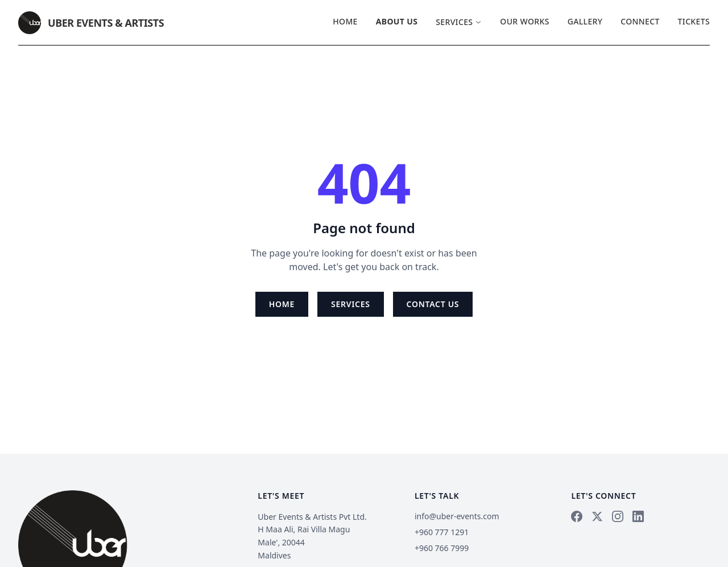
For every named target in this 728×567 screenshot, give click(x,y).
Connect (640, 21)
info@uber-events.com (457, 516)
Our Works (524, 21)
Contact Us (433, 304)
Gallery (585, 21)
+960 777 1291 (442, 532)
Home (345, 21)
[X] (597, 516)
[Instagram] (618, 516)
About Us (397, 21)
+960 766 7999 (442, 548)
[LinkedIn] (638, 516)
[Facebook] (577, 516)
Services (459, 22)
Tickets (694, 21)
